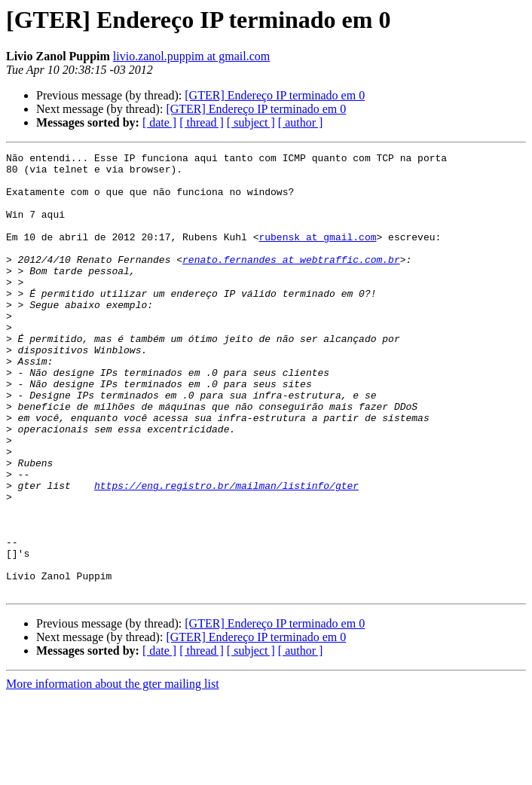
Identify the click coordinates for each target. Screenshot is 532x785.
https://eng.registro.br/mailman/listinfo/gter (226, 553)
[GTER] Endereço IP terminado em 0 (275, 95)
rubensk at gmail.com (317, 255)
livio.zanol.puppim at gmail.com (191, 56)
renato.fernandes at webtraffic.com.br (291, 282)
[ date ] (159, 122)
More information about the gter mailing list (113, 772)
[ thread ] (202, 122)
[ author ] (301, 122)
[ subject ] (251, 122)
